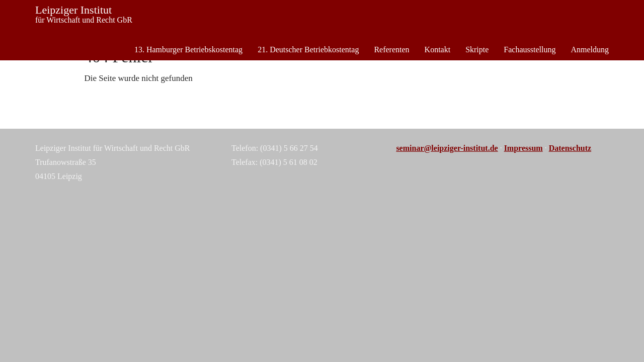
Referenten (391, 50)
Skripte (477, 50)
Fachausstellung (530, 50)
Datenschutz (570, 148)
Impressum (524, 148)
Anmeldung (590, 50)
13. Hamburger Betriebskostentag (188, 50)
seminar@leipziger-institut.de (447, 148)
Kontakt (438, 50)
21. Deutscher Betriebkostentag (308, 50)
